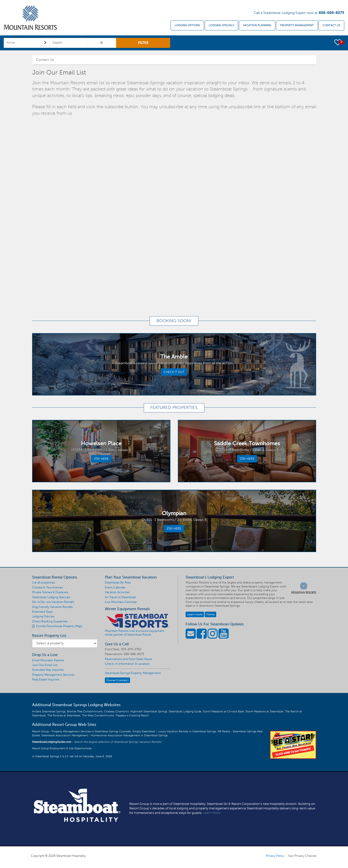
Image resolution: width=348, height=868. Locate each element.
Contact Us (331, 25)
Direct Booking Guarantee (50, 621)
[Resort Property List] (65, 643)
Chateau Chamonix (116, 712)
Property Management (297, 25)
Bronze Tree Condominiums (85, 712)
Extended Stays (42, 612)
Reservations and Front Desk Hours (128, 659)
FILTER (143, 43)
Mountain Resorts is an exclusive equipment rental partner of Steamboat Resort (135, 633)
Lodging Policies (43, 616)
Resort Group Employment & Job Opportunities (62, 748)
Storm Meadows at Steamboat (264, 712)
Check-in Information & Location (127, 664)
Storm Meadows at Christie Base (223, 712)
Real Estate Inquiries (46, 679)
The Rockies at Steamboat (64, 716)
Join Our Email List (45, 665)
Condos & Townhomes (47, 587)
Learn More (211, 813)
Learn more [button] (195, 614)
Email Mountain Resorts (48, 660)
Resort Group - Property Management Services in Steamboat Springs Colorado (82, 731)
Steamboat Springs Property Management (133, 673)
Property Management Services (53, 675)
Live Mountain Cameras (121, 602)
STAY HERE (101, 459)
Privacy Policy (275, 856)
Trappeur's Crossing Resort (132, 716)
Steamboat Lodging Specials (51, 597)
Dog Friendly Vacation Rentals (52, 607)
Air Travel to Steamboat (120, 597)
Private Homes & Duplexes (50, 592)
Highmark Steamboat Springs (149, 712)
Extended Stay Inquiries (48, 670)
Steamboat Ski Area (118, 582)
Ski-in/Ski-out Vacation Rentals (53, 602)
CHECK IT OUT (174, 372)
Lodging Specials (221, 25)
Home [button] (210, 614)
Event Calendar (115, 587)
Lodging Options (187, 25)
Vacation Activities (117, 592)
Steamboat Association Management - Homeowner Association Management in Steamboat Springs (104, 735)
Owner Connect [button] (117, 680)
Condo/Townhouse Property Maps (57, 626)
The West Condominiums (98, 716)
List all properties (43, 582)
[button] (338, 42)
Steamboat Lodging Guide (185, 712)
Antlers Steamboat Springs (49, 712)
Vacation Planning (257, 25)
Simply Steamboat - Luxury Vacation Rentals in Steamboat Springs (174, 731)
